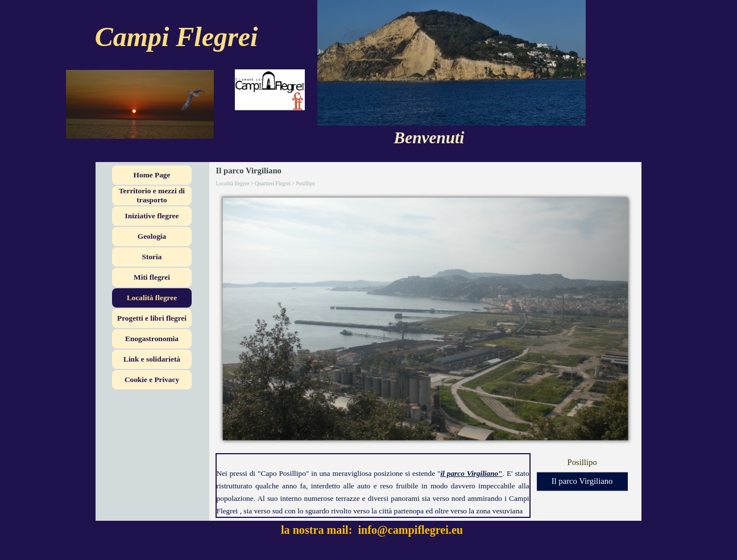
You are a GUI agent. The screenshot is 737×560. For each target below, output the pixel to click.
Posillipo (582, 462)
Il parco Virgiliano (582, 481)
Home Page (152, 175)
